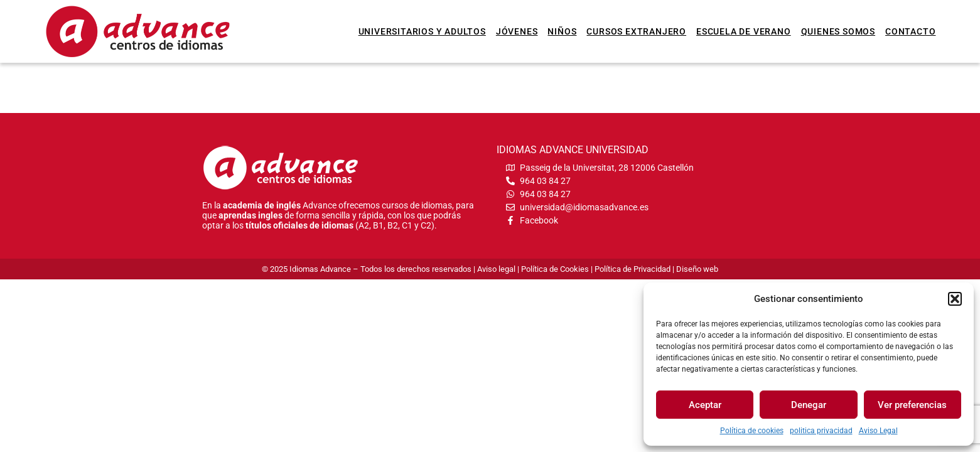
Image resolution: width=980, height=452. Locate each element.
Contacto (910, 31)
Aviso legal (496, 269)
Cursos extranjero (636, 31)
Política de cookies (752, 431)
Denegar (809, 405)
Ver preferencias (912, 405)
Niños (562, 31)
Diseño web (697, 269)
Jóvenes (517, 31)
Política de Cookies (555, 269)
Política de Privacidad (633, 269)
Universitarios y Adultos (422, 31)
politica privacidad (821, 431)
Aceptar (705, 405)
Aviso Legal (878, 431)
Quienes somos (838, 31)
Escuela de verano (744, 31)
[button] (955, 299)
